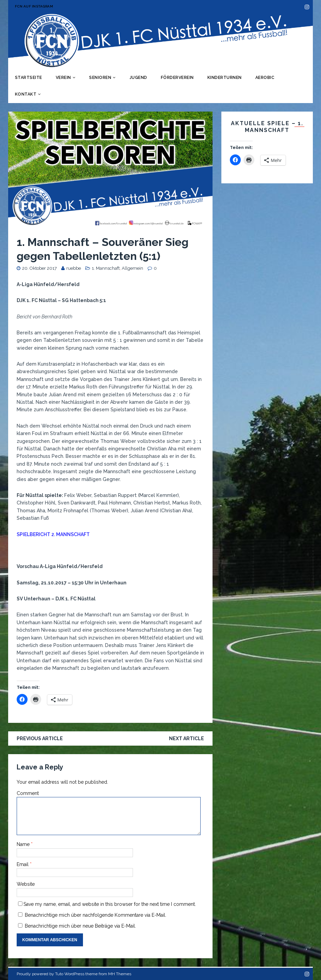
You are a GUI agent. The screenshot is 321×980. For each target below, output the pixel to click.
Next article (187, 738)
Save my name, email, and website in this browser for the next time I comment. (110, 904)
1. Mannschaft (106, 268)
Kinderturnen (225, 78)
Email (23, 864)
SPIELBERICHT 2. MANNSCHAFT (53, 534)
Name (24, 844)
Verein (63, 78)
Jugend (138, 78)
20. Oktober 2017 (39, 268)
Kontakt (26, 94)
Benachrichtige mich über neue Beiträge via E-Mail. (80, 926)
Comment (28, 793)
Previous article (40, 738)
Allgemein (132, 268)
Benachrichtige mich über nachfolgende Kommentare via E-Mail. (96, 915)
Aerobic (265, 78)
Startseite (29, 78)
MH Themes (120, 974)
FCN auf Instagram (34, 6)
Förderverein (177, 78)
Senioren (100, 78)
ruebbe (74, 268)
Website (26, 884)
